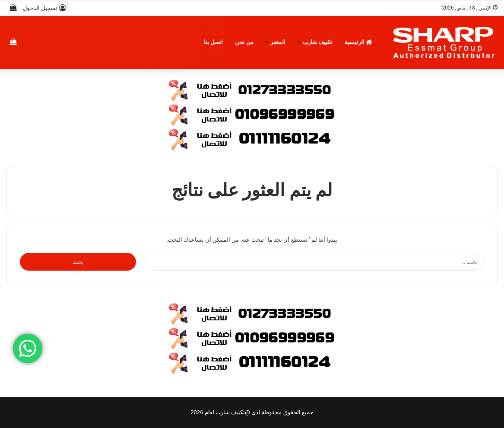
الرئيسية (358, 42)
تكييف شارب (317, 42)
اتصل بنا (213, 42)
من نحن (244, 42)
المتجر (278, 42)
